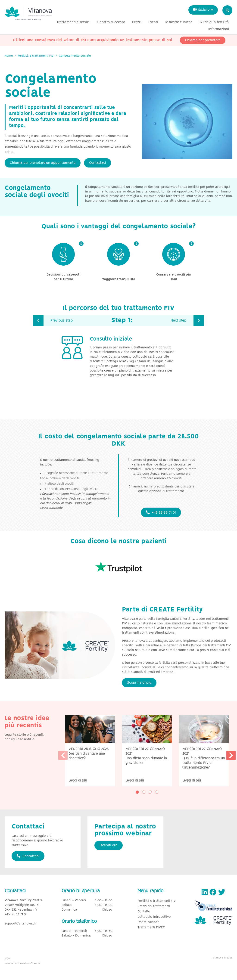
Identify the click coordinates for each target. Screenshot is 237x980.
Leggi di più (78, 780)
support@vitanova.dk (20, 924)
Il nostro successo (147, 24)
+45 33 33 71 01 (161, 512)
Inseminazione (148, 922)
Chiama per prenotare (203, 42)
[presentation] (63, 755)
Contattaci (98, 163)
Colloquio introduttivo (154, 917)
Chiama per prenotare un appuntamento (43, 163)
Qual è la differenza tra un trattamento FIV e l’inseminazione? (204, 763)
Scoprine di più (139, 683)
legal (8, 958)
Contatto (144, 912)
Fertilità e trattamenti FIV (36, 56)
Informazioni (219, 31)
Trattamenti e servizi (109, 24)
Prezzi (173, 24)
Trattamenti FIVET (151, 928)
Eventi (189, 24)
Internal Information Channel (23, 964)
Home (9, 56)
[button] (137, 792)
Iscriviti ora (109, 845)
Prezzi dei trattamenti (154, 906)
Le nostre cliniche (215, 24)
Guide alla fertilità (187, 31)
